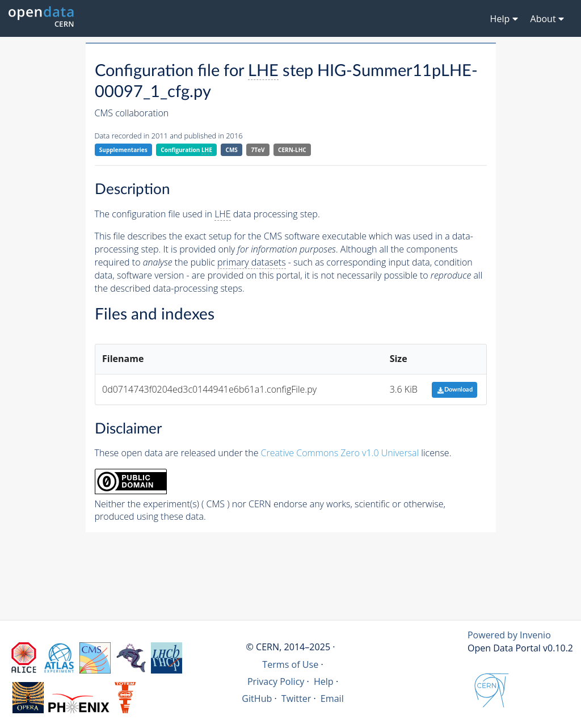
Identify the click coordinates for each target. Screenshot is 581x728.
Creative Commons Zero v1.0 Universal (340, 453)
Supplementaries (123, 150)
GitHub (257, 698)
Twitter (296, 698)
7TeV (258, 150)
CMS (232, 150)
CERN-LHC (292, 150)
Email (332, 698)
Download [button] (455, 390)
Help (324, 681)
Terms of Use (290, 664)
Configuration (186, 150)
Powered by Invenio (509, 635)
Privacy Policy (276, 681)
